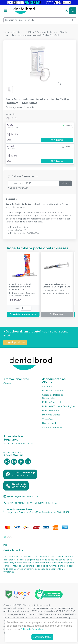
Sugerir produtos (15, 342)
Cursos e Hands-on (52, 427)
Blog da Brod (49, 423)
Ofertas (7, 383)
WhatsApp (48, 419)
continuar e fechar (42, 637)
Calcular (65, 183)
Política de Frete (51, 411)
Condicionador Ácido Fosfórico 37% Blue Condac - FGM (21, 287)
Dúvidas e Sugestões (53, 391)
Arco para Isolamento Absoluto (53, 32)
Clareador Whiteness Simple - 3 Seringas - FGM (56, 286)
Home (7, 32)
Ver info (67, 126)
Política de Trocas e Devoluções (58, 406)
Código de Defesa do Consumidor (53, 396)
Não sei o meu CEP (18, 188)
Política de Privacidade (32, 629)
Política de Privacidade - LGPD (19, 444)
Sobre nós (48, 387)
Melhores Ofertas (51, 415)
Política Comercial (51, 402)
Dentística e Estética (23, 32)
